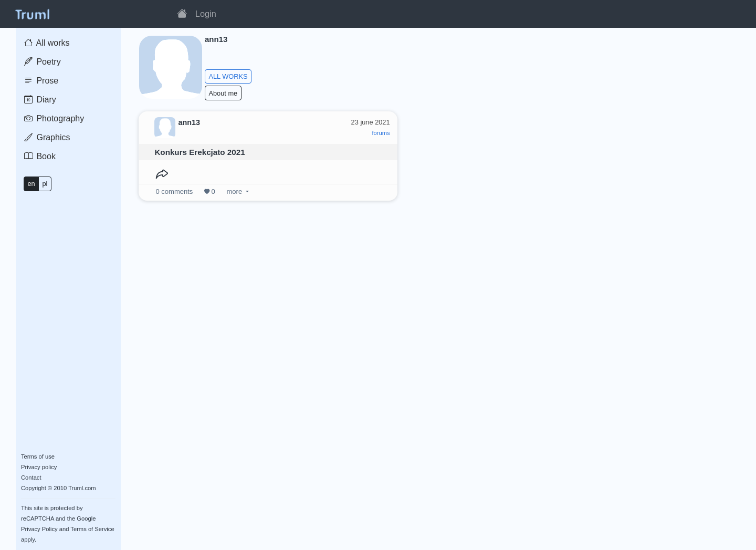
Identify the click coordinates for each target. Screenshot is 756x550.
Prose (41, 81)
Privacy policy (39, 467)
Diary (40, 100)
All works (47, 43)
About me (223, 93)
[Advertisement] (576, 183)
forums (381, 133)
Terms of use (38, 456)
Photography (54, 118)
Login (206, 14)
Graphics (47, 137)
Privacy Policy (39, 529)
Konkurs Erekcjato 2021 (199, 152)
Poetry (43, 62)
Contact (31, 478)
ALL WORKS (228, 76)
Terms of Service (92, 529)
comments (175, 191)
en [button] (31, 184)
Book (40, 156)
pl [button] (45, 184)
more (234, 191)
